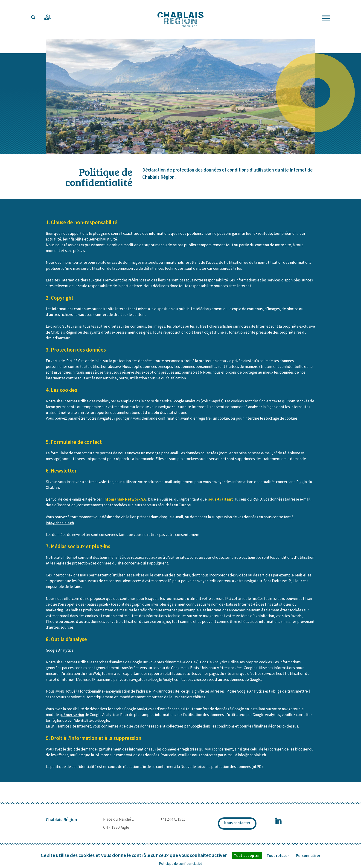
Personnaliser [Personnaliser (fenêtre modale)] (308, 855)
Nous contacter (237, 828)
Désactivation (73, 719)
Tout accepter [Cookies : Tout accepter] (247, 855)
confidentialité (80, 725)
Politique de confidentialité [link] (180, 863)
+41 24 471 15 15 (173, 824)
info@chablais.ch (60, 527)
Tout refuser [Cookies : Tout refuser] (278, 855)
